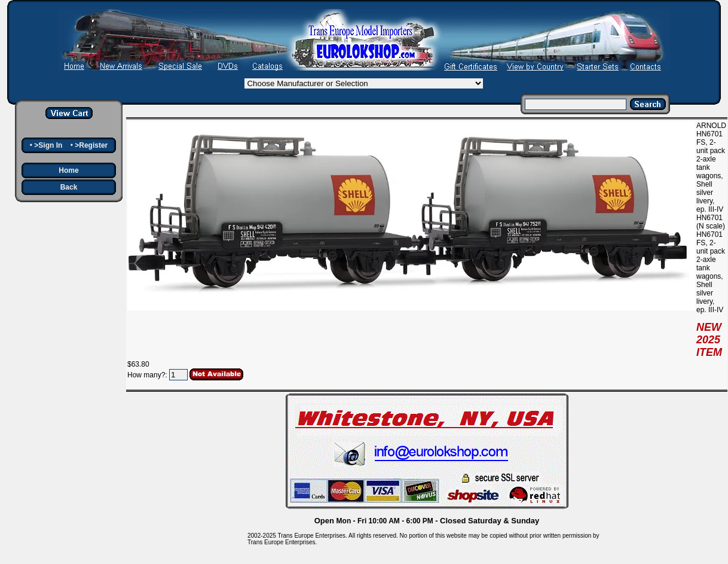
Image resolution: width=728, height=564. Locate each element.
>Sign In (48, 145)
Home (68, 170)
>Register (91, 145)
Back (69, 187)
